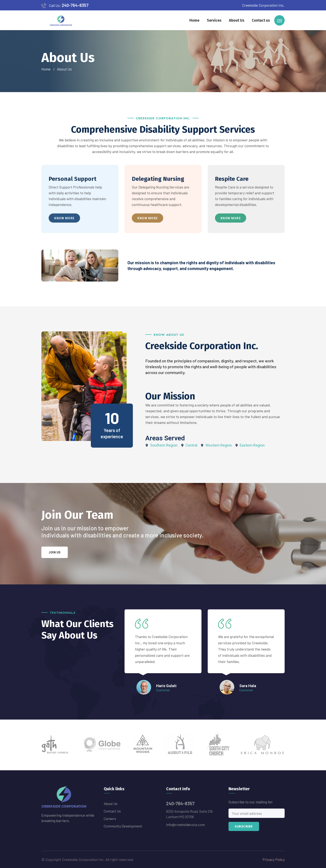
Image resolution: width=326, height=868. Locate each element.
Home (194, 20)
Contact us (261, 20)
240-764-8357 (75, 5)
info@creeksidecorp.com (185, 825)
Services (214, 20)
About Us (237, 20)
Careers (110, 819)
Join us (55, 552)
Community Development (123, 826)
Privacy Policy (274, 859)
